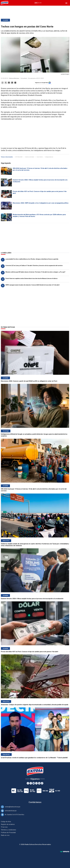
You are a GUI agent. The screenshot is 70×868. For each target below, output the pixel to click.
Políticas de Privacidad (8, 833)
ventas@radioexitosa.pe (13, 807)
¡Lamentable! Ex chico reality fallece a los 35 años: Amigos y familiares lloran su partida (32, 259)
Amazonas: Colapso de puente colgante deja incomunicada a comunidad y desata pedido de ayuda (35, 705)
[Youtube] (34, 783)
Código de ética (6, 822)
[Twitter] (31, 783)
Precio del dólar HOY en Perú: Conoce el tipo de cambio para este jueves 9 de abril (29, 652)
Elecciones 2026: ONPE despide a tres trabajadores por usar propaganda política (41, 203)
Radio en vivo (5, 835)
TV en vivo (4, 827)
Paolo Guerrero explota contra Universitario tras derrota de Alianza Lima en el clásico (31, 278)
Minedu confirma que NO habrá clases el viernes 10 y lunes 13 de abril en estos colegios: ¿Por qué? (35, 272)
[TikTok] (42, 783)
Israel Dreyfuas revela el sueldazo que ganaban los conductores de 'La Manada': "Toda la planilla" (34, 758)
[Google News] (39, 783)
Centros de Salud (30, 157)
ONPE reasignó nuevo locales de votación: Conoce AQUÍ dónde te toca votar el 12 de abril (32, 285)
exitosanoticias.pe (11, 811)
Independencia (49, 157)
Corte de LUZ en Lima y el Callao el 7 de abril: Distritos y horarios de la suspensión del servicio (34, 266)
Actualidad (5, 20)
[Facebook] (28, 783)
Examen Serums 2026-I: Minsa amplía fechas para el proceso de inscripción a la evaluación (32, 599)
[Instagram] (36, 783)
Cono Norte (40, 157)
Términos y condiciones (8, 830)
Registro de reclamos (8, 824)
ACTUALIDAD (19, 157)
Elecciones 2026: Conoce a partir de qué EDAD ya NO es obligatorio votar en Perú (29, 381)
